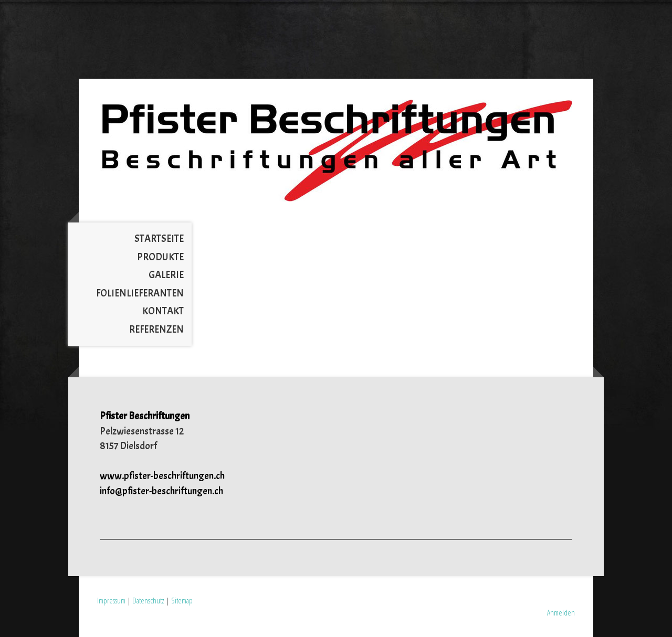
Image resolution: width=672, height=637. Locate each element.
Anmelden (561, 612)
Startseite (159, 239)
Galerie (166, 275)
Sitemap (182, 600)
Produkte (160, 257)
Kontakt (163, 311)
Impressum (111, 600)
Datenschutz (148, 600)
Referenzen (156, 330)
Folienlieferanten (140, 293)
